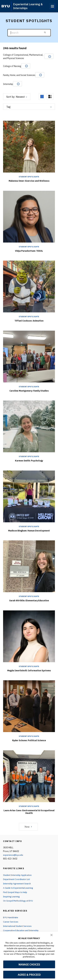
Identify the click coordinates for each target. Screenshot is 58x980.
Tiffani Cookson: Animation (29, 321)
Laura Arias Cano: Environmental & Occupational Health (29, 812)
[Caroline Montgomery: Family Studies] (29, 356)
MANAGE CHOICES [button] (29, 964)
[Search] (29, 33)
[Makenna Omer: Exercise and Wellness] (29, 147)
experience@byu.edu (13, 855)
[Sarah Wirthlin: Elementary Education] (29, 566)
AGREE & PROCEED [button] (29, 975)
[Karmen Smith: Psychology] (29, 426)
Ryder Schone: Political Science (29, 740)
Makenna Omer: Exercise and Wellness (29, 181)
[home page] (6, 6)
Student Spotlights (29, 177)
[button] (52, 935)
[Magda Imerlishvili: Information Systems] (29, 636)
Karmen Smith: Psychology (29, 461)
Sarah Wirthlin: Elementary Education (29, 601)
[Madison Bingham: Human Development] (29, 496)
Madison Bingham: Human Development (29, 531)
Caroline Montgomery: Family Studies (29, 391)
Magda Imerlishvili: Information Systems (29, 671)
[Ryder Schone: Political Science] (29, 706)
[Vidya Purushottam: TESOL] (29, 216)
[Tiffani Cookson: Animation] (29, 287)
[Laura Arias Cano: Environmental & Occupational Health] (29, 776)
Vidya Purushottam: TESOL (29, 251)
